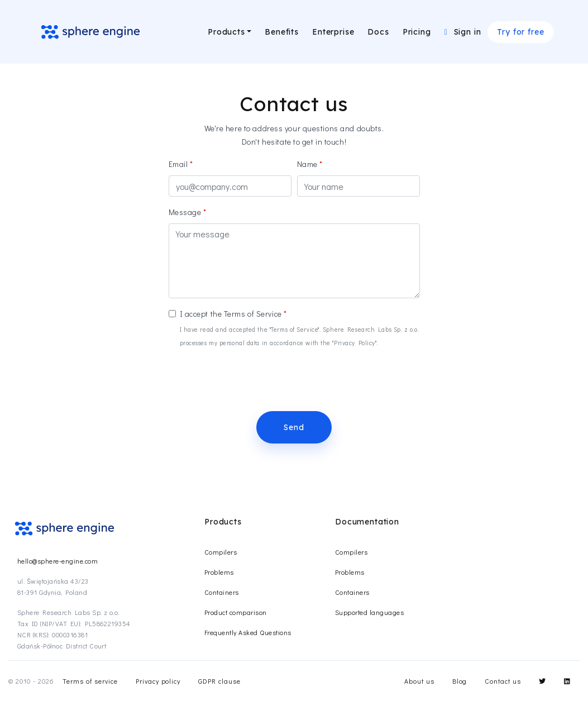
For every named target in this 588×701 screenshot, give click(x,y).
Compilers (221, 552)
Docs (378, 32)
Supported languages (369, 612)
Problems (219, 572)
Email (178, 164)
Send (294, 427)
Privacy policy (158, 681)
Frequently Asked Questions (248, 632)
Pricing (417, 32)
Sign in (463, 32)
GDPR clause (219, 681)
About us (419, 681)
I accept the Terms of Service (231, 314)
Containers (222, 592)
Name (307, 164)
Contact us (503, 681)
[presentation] (254, 380)
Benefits (282, 32)
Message (185, 212)
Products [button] (226, 32)
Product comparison (236, 612)
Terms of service (90, 681)
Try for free (520, 32)
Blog (460, 681)
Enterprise (333, 32)
